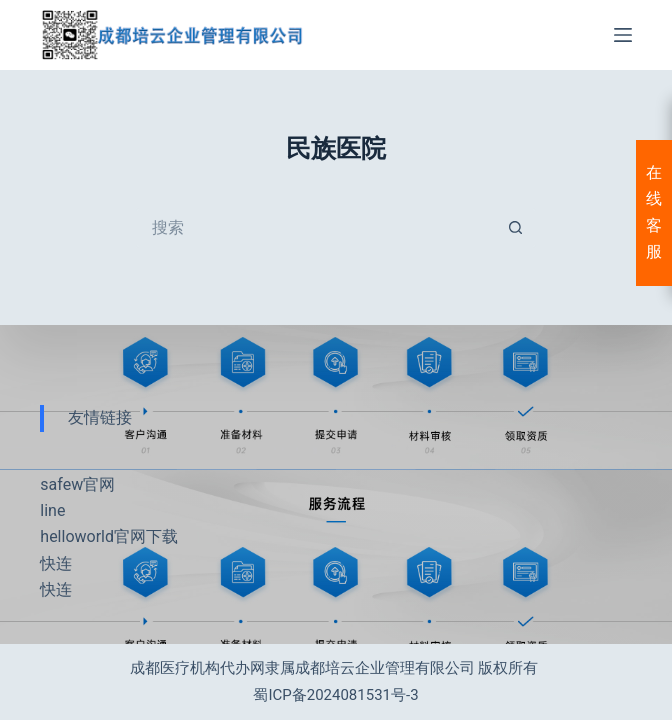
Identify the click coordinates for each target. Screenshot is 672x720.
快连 (56, 563)
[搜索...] (316, 228)
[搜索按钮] (516, 228)
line (52, 510)
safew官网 (77, 484)
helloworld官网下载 (109, 536)
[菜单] (623, 35)
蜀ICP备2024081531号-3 (335, 695)
